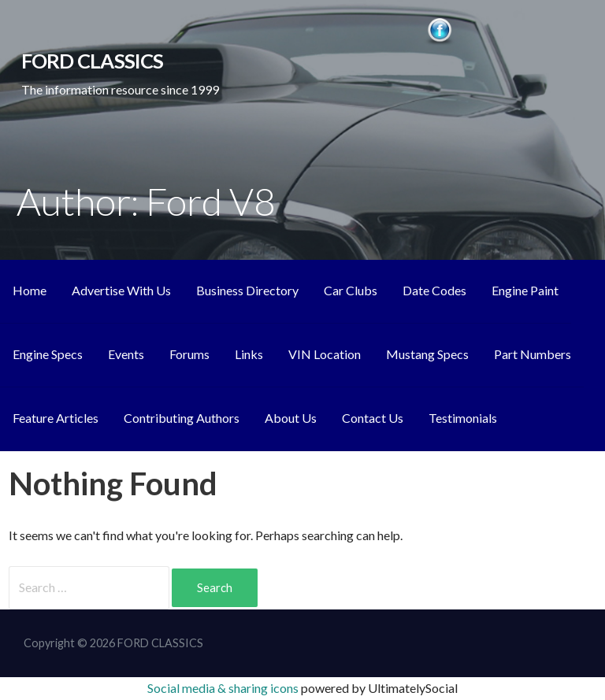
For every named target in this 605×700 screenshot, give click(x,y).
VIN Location (325, 354)
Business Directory (247, 290)
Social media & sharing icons (224, 688)
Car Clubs (351, 290)
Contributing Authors (182, 418)
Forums (189, 354)
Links (249, 354)
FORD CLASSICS (93, 61)
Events (126, 354)
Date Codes (434, 290)
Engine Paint (525, 290)
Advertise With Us (121, 290)
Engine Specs (48, 354)
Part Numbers (533, 354)
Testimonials (463, 418)
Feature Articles (56, 418)
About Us (291, 418)
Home (30, 290)
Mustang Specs (427, 354)
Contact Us (373, 418)
